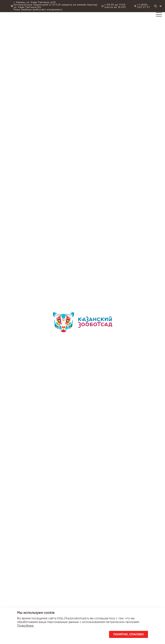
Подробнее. (26, 626)
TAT (5, 7)
